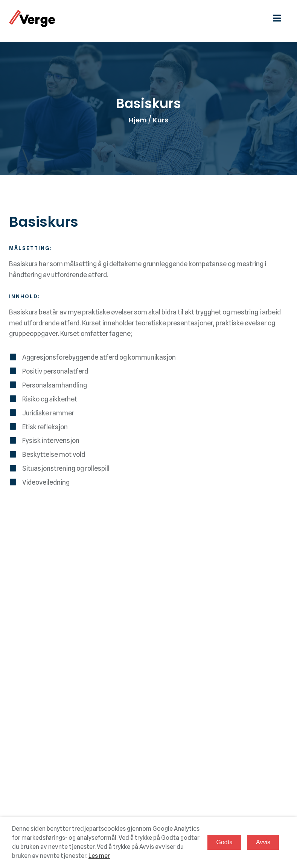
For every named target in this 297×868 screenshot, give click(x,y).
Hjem (138, 120)
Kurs (161, 120)
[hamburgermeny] (280, 18)
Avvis (263, 842)
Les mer (99, 856)
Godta (224, 842)
